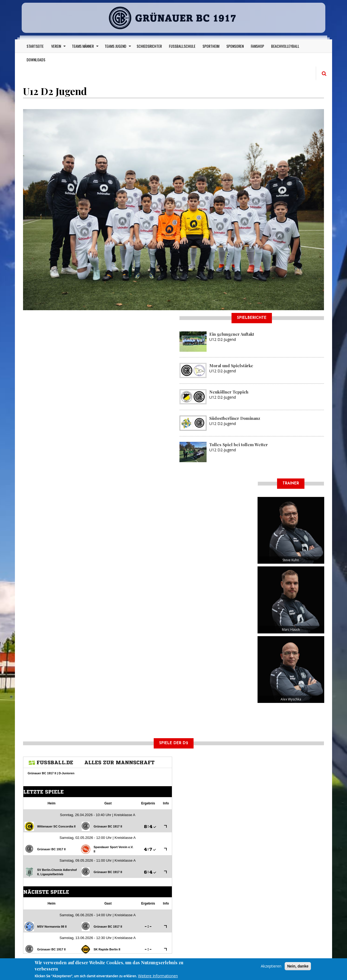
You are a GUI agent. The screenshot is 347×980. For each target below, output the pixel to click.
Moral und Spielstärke (231, 366)
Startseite (35, 46)
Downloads (36, 60)
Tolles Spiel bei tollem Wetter (239, 445)
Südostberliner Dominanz (235, 418)
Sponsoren (235, 46)
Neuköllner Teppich (229, 392)
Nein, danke (298, 966)
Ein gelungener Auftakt (232, 334)
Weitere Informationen (158, 976)
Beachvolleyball (285, 46)
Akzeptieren (271, 966)
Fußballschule (182, 46)
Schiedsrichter (149, 46)
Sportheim (211, 46)
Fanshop (257, 46)
